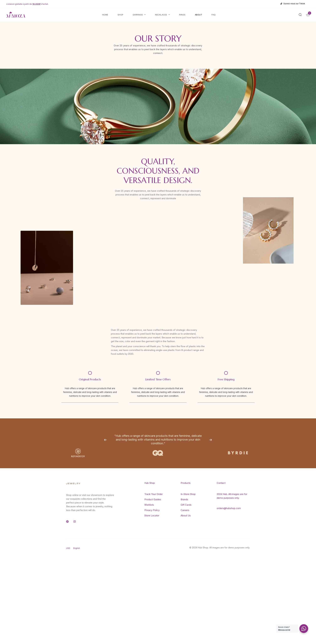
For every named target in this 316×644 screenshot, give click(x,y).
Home (105, 15)
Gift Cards (186, 505)
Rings (182, 15)
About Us (186, 515)
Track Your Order (154, 494)
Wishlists (149, 505)
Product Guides (153, 499)
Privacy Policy (152, 510)
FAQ (214, 15)
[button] (301, 15)
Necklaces (162, 15)
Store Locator (152, 515)
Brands (184, 499)
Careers (185, 510)
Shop (121, 15)
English (77, 548)
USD (68, 548)
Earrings (139, 15)
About (199, 15)
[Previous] (105, 440)
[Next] (211, 440)
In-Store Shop (188, 494)
